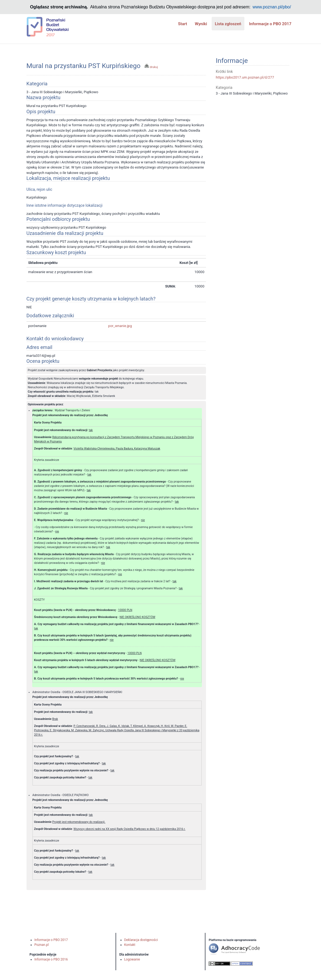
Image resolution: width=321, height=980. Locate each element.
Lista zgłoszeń (228, 24)
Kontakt (130, 945)
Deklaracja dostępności (141, 940)
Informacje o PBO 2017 (270, 24)
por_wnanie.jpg (120, 326)
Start (183, 24)
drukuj (151, 67)
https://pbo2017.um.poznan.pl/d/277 (245, 77)
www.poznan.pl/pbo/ (272, 7)
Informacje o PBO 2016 (51, 959)
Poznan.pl (42, 945)
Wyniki (201, 24)
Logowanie (132, 959)
